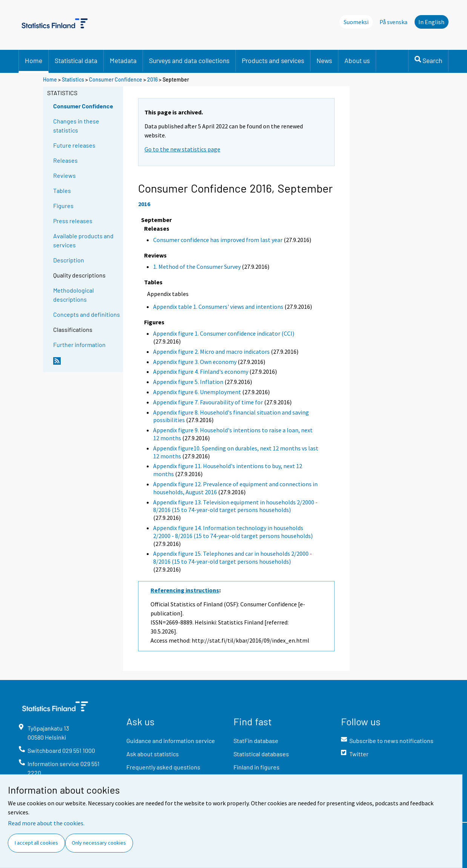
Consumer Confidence (116, 79)
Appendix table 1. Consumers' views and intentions (218, 307)
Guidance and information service (171, 741)
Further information (79, 345)
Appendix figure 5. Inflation (188, 382)
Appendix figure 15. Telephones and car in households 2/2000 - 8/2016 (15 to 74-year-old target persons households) (233, 557)
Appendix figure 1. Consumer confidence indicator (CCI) (224, 333)
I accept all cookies (36, 843)
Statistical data (76, 60)
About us (357, 60)
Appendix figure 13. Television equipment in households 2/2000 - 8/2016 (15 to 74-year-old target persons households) (235, 506)
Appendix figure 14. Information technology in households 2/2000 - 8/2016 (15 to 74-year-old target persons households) (233, 532)
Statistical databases (261, 754)
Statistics (73, 79)
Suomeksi (356, 22)
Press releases (73, 221)
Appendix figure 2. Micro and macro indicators (211, 352)
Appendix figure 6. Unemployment (197, 392)
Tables (62, 190)
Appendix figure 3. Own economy (195, 362)
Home (34, 60)
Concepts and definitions (87, 314)
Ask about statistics (153, 754)
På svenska (393, 22)
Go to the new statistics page (182, 149)
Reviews (65, 175)
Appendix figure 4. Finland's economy (201, 372)
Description (69, 260)
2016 (152, 79)
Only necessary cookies (99, 843)
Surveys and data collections (189, 60)
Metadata (123, 60)
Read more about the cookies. (46, 823)
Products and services (273, 60)
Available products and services (83, 240)
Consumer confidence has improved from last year (218, 240)
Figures (63, 206)
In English (431, 22)
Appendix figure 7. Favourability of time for (208, 402)
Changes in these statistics (76, 126)
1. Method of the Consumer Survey (197, 267)
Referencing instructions (185, 590)
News (324, 60)
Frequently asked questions (163, 767)
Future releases (74, 145)
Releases (65, 160)
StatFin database (256, 741)
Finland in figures (257, 767)
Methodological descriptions (74, 295)
